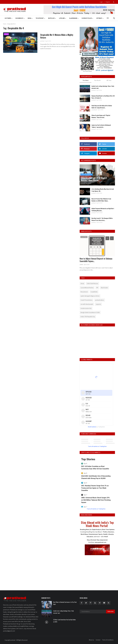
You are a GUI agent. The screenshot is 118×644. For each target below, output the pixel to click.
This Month (97, 80)
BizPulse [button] (52, 18)
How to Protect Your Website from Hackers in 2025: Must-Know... (101, 200)
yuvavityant (94, 110)
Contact (98, 640)
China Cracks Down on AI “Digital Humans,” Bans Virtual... (101, 116)
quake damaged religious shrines (90, 296)
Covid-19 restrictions (87, 300)
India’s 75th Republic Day (88, 317)
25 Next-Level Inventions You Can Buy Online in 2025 (64, 621)
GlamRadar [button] (74, 18)
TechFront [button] (40, 18)
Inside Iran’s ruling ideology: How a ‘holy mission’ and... (103, 87)
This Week (85, 80)
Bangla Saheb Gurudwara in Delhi (90, 312)
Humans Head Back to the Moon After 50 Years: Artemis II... (103, 97)
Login (101, 2)
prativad (42, 41)
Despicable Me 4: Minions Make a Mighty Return (57, 36)
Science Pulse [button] (87, 18)
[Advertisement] (97, 571)
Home (5, 24)
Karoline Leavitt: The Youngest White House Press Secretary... (102, 219)
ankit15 (81, 265)
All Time (109, 80)
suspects (98, 304)
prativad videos (100, 300)
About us (91, 640)
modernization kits (86, 308)
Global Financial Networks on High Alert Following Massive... (103, 209)
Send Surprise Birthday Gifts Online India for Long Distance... (102, 107)
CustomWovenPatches (87, 288)
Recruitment (84, 292)
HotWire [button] (8, 18)
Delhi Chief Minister (92, 284)
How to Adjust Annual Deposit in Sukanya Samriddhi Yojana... (96, 260)
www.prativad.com (100, 542)
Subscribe (110, 611)
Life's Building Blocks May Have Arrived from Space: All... (103, 190)
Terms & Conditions (108, 640)
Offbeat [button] (100, 18)
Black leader (104, 288)
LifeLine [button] (63, 18)
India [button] (30, 18)
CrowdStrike (94, 292)
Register (108, 2)
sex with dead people (87, 304)
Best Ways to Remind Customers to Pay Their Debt (65, 603)
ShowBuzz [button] (20, 18)
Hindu (82, 284)
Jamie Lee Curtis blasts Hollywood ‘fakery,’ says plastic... (101, 126)
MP (97, 288)
